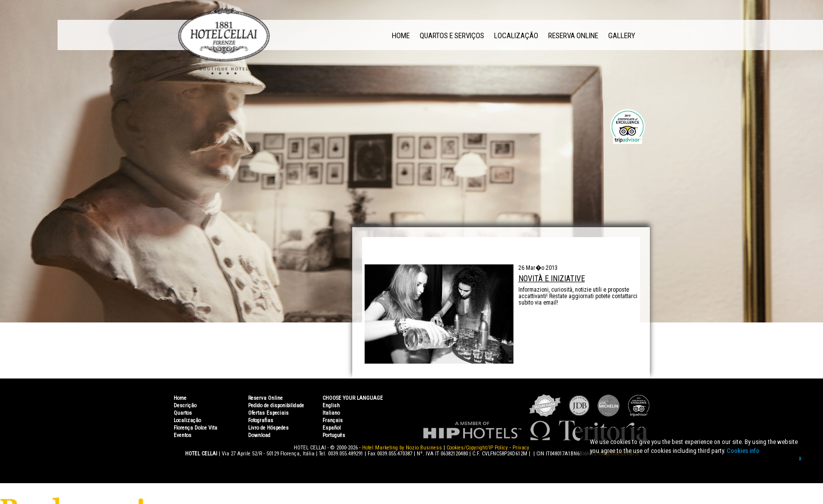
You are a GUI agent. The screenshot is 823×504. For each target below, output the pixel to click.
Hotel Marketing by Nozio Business (402, 448)
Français (333, 420)
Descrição (185, 406)
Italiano (331, 413)
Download (259, 435)
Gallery (622, 36)
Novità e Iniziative (552, 279)
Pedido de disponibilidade (276, 406)
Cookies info (743, 451)
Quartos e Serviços (452, 36)
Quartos (183, 413)
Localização (516, 36)
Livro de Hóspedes (268, 428)
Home (401, 36)
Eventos (183, 435)
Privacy (521, 448)
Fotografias (261, 420)
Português (334, 435)
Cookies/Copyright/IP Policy (477, 448)
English (331, 406)
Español (332, 428)
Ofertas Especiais (268, 413)
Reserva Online (573, 36)
